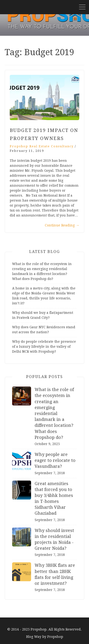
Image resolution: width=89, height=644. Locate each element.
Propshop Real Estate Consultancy (42, 146)
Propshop (55, 637)
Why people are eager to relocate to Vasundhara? (55, 460)
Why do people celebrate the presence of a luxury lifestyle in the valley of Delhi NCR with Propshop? (44, 347)
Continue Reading (62, 225)
